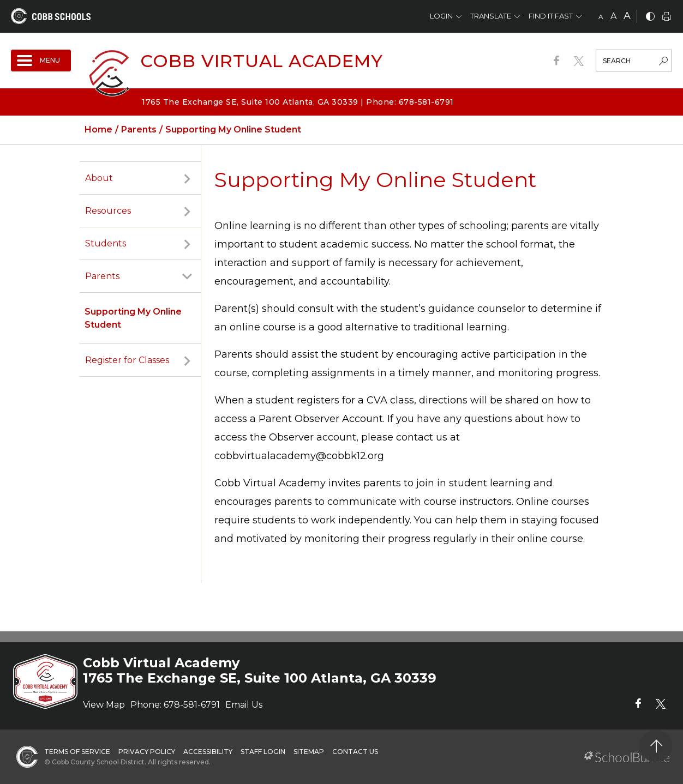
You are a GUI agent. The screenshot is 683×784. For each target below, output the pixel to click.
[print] (667, 17)
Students (106, 243)
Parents (102, 276)
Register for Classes (127, 360)
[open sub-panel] (187, 178)
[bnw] (650, 17)
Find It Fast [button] (551, 16)
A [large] (627, 16)
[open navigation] (41, 61)
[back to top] (656, 746)
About (99, 178)
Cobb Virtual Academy (262, 61)
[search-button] (663, 62)
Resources (108, 211)
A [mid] (613, 16)
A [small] (601, 17)
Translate (491, 16)
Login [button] (441, 16)
